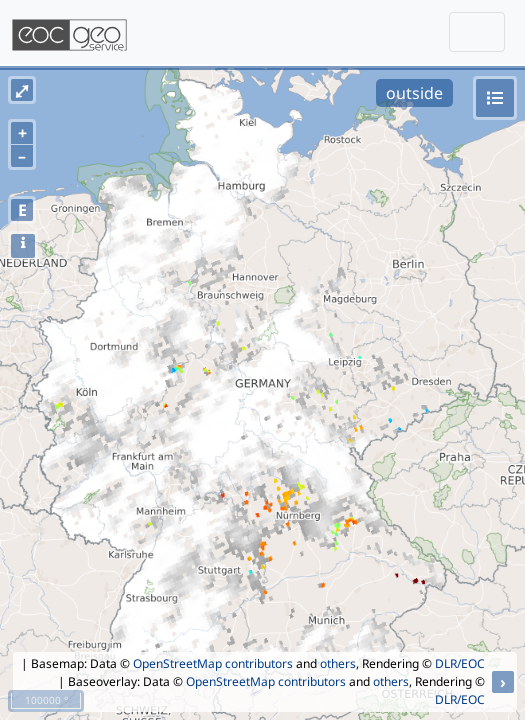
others (338, 663)
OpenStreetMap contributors (213, 663)
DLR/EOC (460, 663)
